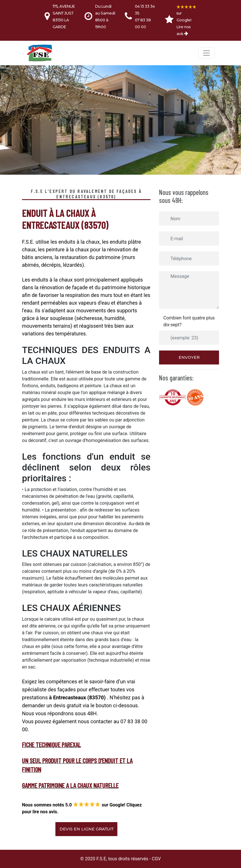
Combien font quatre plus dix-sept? (189, 321)
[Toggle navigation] (206, 53)
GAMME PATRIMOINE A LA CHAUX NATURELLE (70, 785)
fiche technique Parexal (51, 745)
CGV (156, 859)
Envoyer (189, 357)
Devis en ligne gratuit (86, 829)
